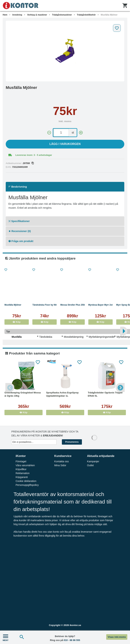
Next (120, 388)
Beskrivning (18, 187)
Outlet (90, 465)
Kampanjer (93, 461)
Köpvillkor (21, 469)
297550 (28, 163)
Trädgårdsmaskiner (62, 15)
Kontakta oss (62, 461)
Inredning (17, 15)
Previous (10, 388)
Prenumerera (72, 442)
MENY (6, 637)
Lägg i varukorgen (65, 144)
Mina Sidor (60, 465)
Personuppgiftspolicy (27, 485)
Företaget (21, 461)
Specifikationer (19, 221)
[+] (81, 133)
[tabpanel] (65, 51)
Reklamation (23, 473)
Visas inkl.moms (117, 637)
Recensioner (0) (20, 231)
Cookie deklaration (26, 481)
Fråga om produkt (21, 241)
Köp (17, 322)
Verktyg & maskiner (37, 15)
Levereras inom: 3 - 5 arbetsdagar (34, 155)
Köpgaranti (22, 477)
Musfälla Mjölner (109, 15)
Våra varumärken (25, 465)
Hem (5, 15)
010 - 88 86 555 (72, 640)
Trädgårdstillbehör (86, 15)
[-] (49, 133)
